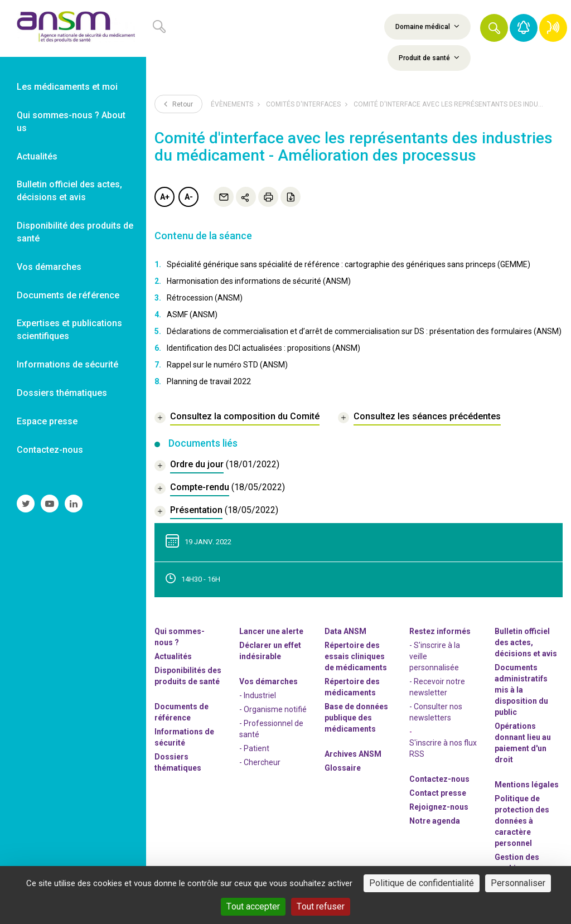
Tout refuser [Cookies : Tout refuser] (321, 906)
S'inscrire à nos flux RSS (443, 748)
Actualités (173, 656)
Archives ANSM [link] (353, 754)
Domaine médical (427, 26)
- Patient (254, 748)
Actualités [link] (37, 156)
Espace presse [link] (47, 421)
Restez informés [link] (440, 631)
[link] (73, 28)
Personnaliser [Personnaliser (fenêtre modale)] (518, 883)
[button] (494, 28)
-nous (439, 807)
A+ (165, 197)
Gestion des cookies (517, 863)
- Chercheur (260, 762)
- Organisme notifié (273, 709)
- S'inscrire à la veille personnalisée (435, 656)
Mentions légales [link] (527, 785)
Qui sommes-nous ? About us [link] (71, 122)
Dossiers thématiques (178, 762)
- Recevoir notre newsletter (437, 687)
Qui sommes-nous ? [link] (180, 637)
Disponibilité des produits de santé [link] (75, 232)
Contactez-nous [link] (50, 450)
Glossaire (343, 768)
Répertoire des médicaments (352, 687)
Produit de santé (429, 57)
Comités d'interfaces (303, 104)
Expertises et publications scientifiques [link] (69, 330)
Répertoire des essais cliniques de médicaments (356, 656)
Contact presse (438, 793)
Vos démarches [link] (49, 267)
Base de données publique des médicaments (356, 718)
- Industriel (258, 695)
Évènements (232, 104)
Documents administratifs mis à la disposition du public (521, 690)
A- (189, 197)
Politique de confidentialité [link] (422, 883)
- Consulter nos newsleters (436, 712)
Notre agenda (435, 821)
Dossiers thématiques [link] (62, 393)
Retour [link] (178, 104)
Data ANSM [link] (345, 631)
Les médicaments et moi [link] (67, 87)
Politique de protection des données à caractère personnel (522, 821)
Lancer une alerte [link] (271, 631)
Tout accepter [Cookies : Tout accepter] (253, 906)
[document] (217, 466)
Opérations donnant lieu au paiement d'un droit (523, 743)
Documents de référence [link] (68, 295)
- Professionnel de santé (271, 729)
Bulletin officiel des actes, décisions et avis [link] (69, 191)
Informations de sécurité (184, 737)
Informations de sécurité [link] (67, 364)
